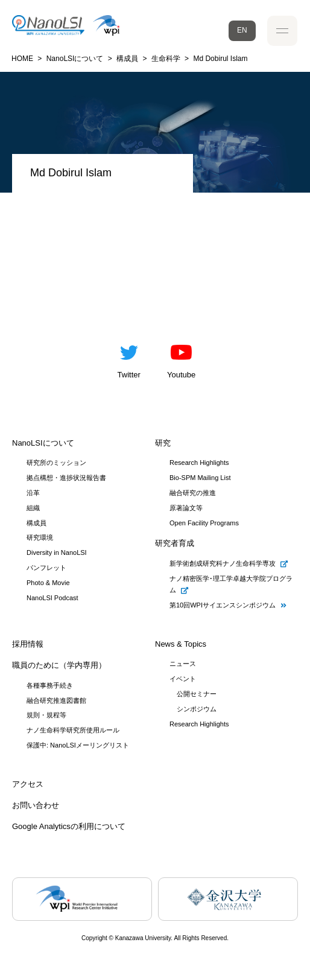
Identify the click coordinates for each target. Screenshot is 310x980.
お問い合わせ (36, 805)
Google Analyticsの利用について (69, 826)
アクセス (28, 784)
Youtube (181, 358)
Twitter (129, 358)
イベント (183, 679)
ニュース (183, 664)
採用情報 (28, 644)
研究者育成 (175, 543)
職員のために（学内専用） (59, 665)
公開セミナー (197, 694)
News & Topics (181, 644)
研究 (163, 443)
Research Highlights (199, 724)
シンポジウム (197, 709)
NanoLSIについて (43, 443)
